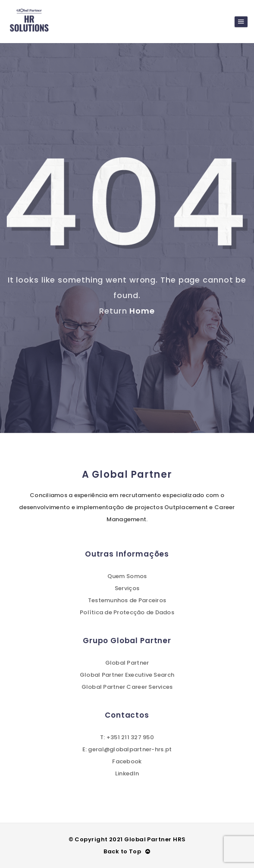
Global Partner (127, 663)
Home (142, 311)
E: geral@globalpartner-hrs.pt (127, 749)
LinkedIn (127, 773)
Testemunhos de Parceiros (127, 600)
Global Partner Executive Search (127, 675)
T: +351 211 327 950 (127, 737)
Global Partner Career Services (127, 687)
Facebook (127, 761)
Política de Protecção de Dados (127, 612)
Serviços (127, 588)
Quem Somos (127, 576)
